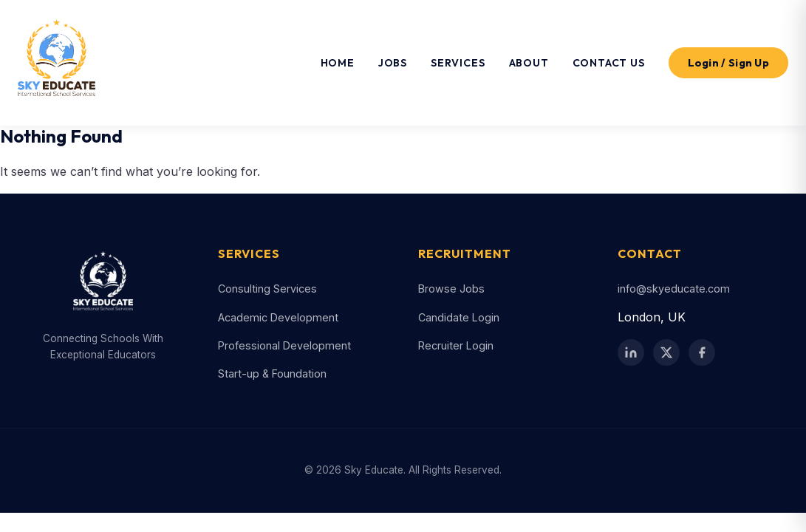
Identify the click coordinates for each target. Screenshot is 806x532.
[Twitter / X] (666, 352)
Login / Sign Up (729, 63)
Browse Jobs (451, 289)
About (529, 63)
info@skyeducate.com (674, 289)
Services (458, 63)
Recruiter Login (456, 345)
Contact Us (609, 63)
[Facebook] (702, 352)
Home (338, 63)
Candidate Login (459, 317)
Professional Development (284, 345)
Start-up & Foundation (272, 374)
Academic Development (278, 317)
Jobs (393, 63)
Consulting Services (267, 289)
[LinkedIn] (631, 352)
